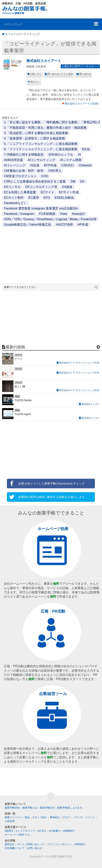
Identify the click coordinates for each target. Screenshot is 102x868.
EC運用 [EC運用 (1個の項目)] (34, 198)
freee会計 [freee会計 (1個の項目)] (79, 214)
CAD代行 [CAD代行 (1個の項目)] (68, 165)
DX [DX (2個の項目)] (82, 181)
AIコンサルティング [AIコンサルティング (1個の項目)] (41, 160)
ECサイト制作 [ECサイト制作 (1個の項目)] (14, 198)
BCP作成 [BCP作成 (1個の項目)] (50, 165)
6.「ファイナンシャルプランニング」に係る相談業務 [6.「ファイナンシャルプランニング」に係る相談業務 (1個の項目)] (41, 149)
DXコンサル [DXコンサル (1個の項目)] (12, 187)
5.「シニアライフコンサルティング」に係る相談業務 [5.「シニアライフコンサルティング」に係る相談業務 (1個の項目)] (41, 144)
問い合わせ (85, 74)
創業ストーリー (13, 817)
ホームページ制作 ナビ (17, 835)
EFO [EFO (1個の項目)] (47, 198)
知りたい (35, 82)
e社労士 (42, 831)
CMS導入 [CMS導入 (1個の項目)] (55, 171)
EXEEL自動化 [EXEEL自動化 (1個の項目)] (64, 198)
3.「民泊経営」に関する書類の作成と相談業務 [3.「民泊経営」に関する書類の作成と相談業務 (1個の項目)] (36, 133)
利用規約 (80, 844)
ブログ (66, 817)
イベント (90, 817)
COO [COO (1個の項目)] (45, 176)
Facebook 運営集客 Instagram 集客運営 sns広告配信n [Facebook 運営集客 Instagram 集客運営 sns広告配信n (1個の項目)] (41, 208)
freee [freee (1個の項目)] (64, 214)
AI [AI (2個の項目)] (79, 155)
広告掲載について (15, 848)
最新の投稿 (15, 347)
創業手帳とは (30, 808)
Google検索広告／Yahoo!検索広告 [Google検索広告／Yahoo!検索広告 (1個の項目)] (28, 225)
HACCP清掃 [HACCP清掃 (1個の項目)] (64, 225)
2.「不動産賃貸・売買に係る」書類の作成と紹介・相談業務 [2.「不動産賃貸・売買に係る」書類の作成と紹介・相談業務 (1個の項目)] (45, 128)
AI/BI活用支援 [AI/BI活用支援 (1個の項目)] (14, 160)
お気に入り (36, 74)
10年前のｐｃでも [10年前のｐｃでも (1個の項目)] (61, 155)
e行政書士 (55, 831)
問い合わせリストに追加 (60, 74)
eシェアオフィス (25, 831)
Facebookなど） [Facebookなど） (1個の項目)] (15, 203)
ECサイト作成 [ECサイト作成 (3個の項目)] (69, 192)
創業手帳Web (12, 808)
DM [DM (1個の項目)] (73, 181)
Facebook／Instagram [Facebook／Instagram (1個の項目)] (19, 214)
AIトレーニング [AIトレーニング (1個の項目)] (15, 165)
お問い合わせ (35, 848)
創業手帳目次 (47, 808)
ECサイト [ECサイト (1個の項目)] (47, 192)
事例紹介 (55, 817)
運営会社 (10, 844)
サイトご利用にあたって (31, 844)
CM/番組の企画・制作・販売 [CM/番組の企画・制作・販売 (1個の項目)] (24, 171)
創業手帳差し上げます (70, 808)
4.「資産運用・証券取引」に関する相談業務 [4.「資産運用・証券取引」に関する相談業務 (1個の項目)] (34, 138)
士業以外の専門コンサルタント (80, 66)
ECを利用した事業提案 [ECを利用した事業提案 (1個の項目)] (20, 192)
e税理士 (9, 831)
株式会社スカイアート (44, 61)
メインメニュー (13, 24)
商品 (27, 817)
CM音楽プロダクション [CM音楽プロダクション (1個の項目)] (20, 176)
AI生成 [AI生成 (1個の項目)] (35, 165)
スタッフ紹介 (40, 817)
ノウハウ (77, 817)
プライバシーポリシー (60, 844)
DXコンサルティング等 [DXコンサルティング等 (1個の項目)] (41, 187)
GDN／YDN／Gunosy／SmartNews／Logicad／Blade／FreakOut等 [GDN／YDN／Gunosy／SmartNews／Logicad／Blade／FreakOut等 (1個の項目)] (50, 219)
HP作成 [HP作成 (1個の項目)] (83, 225)
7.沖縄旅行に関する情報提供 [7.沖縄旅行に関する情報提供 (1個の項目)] (24, 155)
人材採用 (10, 821)
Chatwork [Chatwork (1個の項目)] (85, 165)
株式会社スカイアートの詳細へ (82, 104)
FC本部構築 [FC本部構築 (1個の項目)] (47, 214)
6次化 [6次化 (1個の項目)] (86, 149)
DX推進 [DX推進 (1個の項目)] (67, 187)
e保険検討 (68, 831)
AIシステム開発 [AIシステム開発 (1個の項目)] (71, 160)
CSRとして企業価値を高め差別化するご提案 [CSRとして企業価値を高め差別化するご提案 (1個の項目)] (35, 181)
